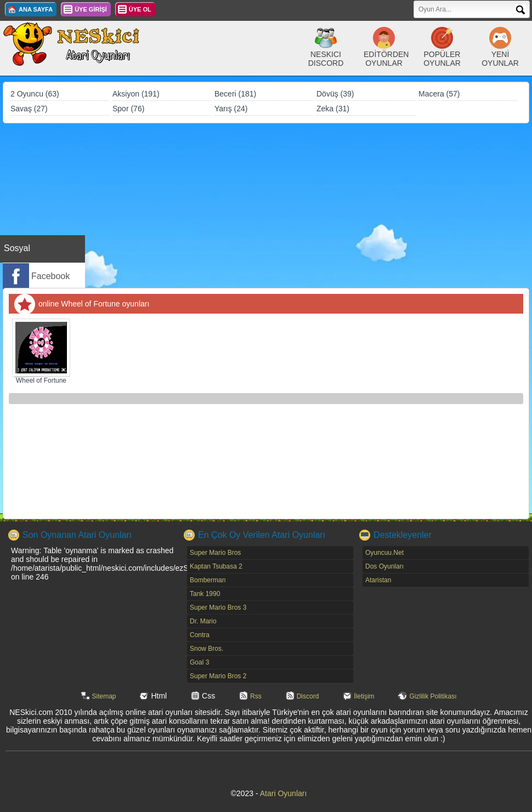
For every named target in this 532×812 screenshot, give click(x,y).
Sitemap (104, 696)
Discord (308, 696)
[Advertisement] (266, 206)
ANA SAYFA (36, 9)
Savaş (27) (29, 109)
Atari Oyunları (284, 793)
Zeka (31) (333, 109)
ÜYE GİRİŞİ (91, 9)
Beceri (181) (235, 94)
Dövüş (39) (335, 94)
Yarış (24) (231, 109)
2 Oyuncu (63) (35, 94)
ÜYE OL (140, 9)
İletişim (364, 696)
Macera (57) (439, 94)
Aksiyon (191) (136, 94)
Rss (256, 696)
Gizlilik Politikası (433, 696)
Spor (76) (128, 109)
